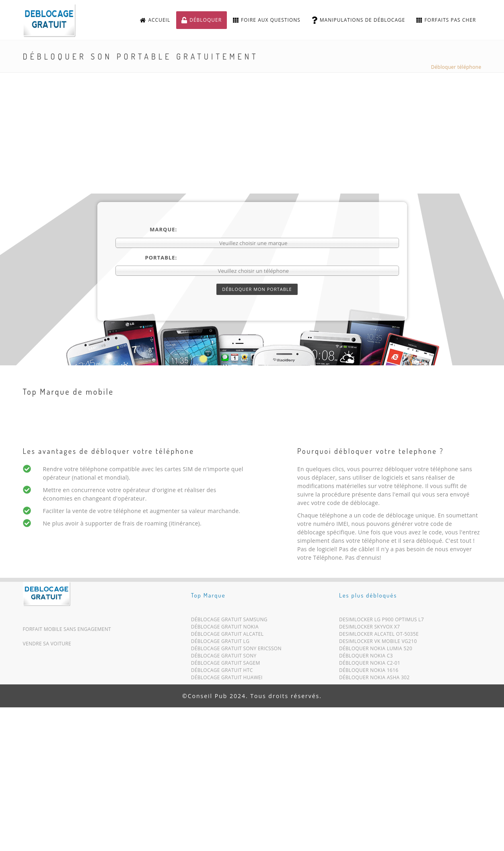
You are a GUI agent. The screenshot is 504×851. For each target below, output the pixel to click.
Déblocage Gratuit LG (220, 643)
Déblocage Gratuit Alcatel (227, 636)
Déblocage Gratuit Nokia (225, 628)
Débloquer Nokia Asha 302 (374, 679)
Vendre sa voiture (47, 644)
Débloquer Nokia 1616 (369, 672)
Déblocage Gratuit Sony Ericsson (236, 650)
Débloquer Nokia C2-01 (370, 665)
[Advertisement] (252, 133)
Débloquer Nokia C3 (366, 657)
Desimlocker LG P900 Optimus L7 (382, 621)
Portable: (161, 258)
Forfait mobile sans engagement (67, 629)
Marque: (163, 229)
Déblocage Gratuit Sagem (226, 665)
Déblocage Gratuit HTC (222, 672)
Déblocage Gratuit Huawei (227, 679)
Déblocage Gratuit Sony (224, 657)
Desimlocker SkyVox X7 (369, 628)
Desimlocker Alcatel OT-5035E (379, 636)
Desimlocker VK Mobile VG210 (378, 643)
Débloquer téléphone (456, 67)
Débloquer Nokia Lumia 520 (376, 650)
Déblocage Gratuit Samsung (229, 621)
